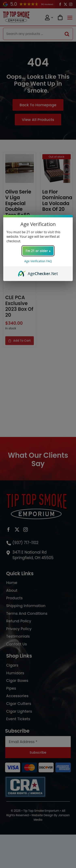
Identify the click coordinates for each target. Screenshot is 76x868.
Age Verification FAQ (38, 261)
